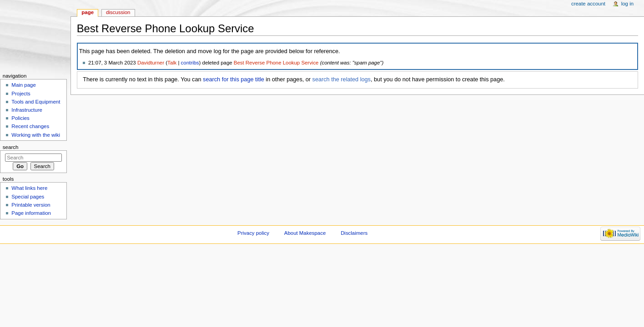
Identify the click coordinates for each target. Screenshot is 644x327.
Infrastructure (27, 110)
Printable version (31, 205)
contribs (190, 63)
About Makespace (305, 233)
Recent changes (30, 126)
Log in (627, 4)
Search (11, 147)
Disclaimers (354, 233)
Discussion (118, 12)
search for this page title (234, 79)
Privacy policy (253, 233)
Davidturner (151, 63)
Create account (588, 4)
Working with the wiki (36, 135)
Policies (20, 118)
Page (88, 12)
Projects (21, 94)
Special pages (28, 197)
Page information (31, 213)
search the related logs (342, 79)
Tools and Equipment (36, 102)
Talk (172, 63)
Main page (24, 85)
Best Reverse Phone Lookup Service (276, 63)
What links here (29, 188)
